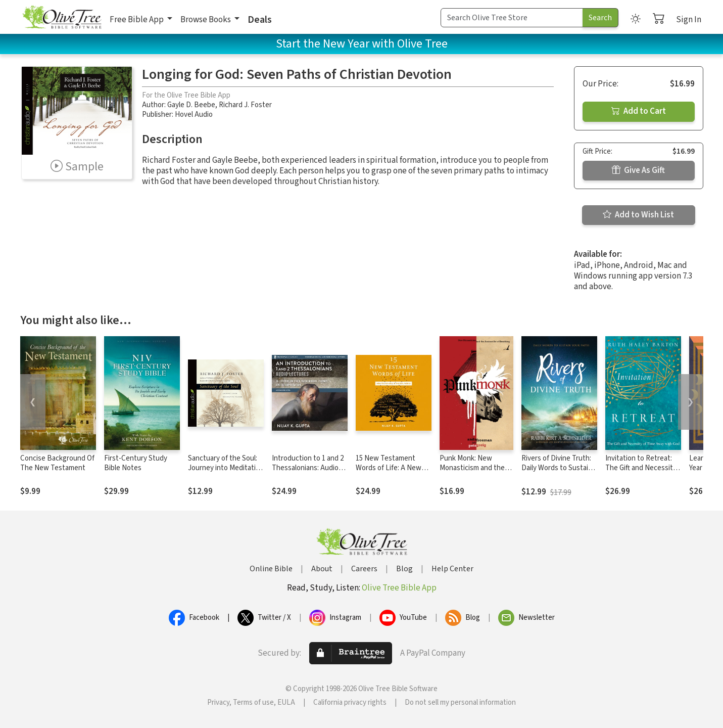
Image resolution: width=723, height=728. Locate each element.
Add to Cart (639, 111)
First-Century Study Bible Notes (136, 463)
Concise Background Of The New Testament (57, 463)
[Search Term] (512, 18)
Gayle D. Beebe (191, 105)
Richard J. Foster (245, 105)
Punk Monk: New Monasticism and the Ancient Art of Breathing (472, 473)
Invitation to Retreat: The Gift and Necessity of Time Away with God (641, 468)
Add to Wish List (638, 215)
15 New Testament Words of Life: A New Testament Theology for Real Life (389, 473)
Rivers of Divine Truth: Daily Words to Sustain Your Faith (557, 468)
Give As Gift (638, 170)
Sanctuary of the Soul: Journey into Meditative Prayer (226, 468)
